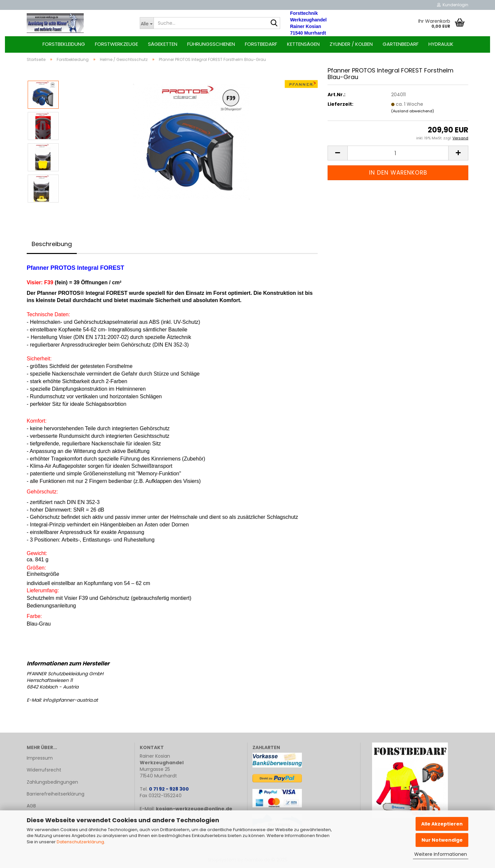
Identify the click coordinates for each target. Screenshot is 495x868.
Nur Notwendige (442, 840)
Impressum (40, 758)
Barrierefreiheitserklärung (56, 794)
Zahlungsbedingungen (52, 782)
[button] (337, 153)
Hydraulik (441, 44)
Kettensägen (303, 44)
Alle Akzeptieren (442, 824)
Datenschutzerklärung (80, 842)
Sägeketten (163, 44)
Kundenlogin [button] (453, 5)
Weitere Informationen (441, 854)
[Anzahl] (398, 153)
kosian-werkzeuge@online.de (194, 809)
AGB (31, 806)
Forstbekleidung (64, 44)
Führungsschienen (211, 44)
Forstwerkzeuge (116, 44)
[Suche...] (147, 23)
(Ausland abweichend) (413, 111)
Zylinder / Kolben (351, 44)
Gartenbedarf (401, 44)
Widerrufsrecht (44, 770)
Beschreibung (52, 244)
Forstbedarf (261, 44)
